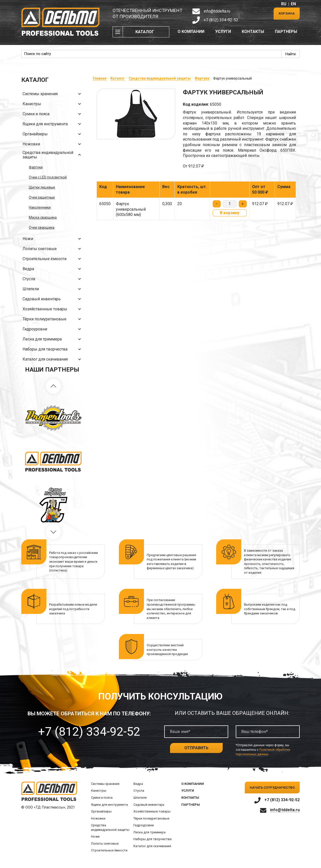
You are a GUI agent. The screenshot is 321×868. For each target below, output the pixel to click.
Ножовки (53, 144)
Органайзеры (53, 134)
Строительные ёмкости (53, 259)
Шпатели (53, 289)
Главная (100, 78)
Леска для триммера (53, 339)
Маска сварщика (43, 217)
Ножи (53, 239)
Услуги (223, 32)
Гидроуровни (53, 329)
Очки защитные (42, 197)
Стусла (53, 279)
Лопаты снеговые (53, 249)
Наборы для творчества (53, 349)
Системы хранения (53, 94)
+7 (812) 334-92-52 (221, 20)
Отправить (196, 748)
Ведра (53, 269)
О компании (191, 32)
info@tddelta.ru (217, 11)
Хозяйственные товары (53, 309)
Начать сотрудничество (272, 788)
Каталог (145, 32)
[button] (53, 386)
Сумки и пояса (53, 114)
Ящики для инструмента (53, 124)
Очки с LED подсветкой (48, 177)
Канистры (53, 104)
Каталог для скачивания (53, 359)
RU (284, 4)
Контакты (253, 32)
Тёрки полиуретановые (53, 319)
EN (293, 4)
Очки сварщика (42, 227)
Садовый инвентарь (53, 299)
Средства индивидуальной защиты (53, 155)
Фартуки (36, 167)
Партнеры (286, 32)
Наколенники (40, 207)
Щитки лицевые (42, 187)
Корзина (287, 13)
